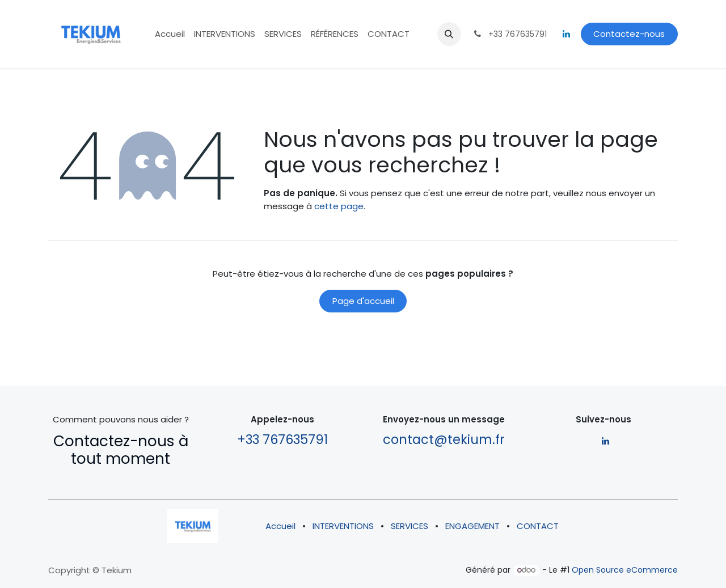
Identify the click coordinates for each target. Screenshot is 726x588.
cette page (339, 206)
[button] (449, 34)
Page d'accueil (363, 301)
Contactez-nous (629, 34)
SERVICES (410, 526)
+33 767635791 (282, 439)
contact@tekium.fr (444, 439)
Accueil (280, 526)
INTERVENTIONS (343, 526)
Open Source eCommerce (625, 570)
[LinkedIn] (567, 34)
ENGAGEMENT (472, 526)
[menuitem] (170, 34)
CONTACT (538, 526)
